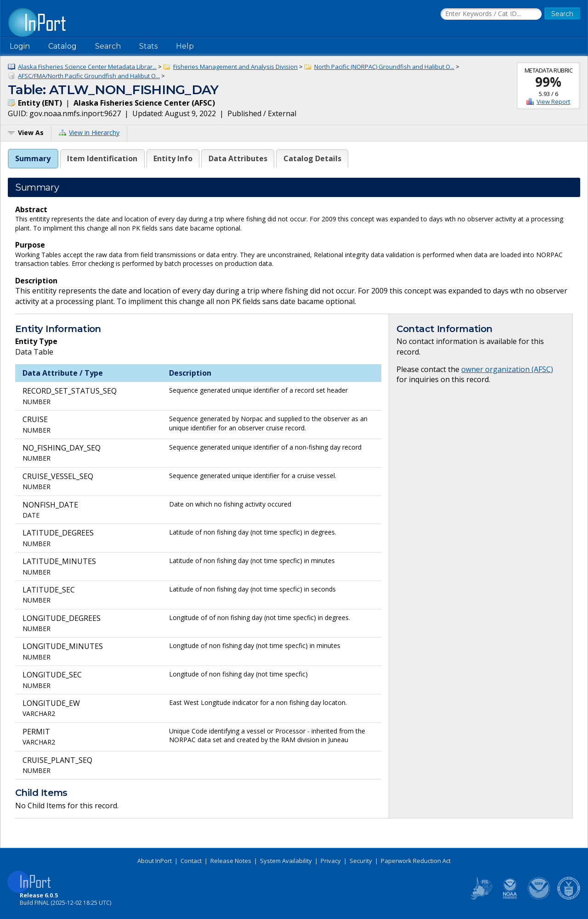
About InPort (155, 861)
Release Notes (231, 861)
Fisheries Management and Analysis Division (235, 67)
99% (548, 82)
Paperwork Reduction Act (416, 861)
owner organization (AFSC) (507, 369)
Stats (148, 46)
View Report (553, 101)
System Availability (286, 861)
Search (108, 46)
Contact (191, 861)
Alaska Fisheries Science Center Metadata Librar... (87, 67)
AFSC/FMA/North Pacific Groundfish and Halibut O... (89, 76)
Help (185, 46)
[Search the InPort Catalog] (491, 14)
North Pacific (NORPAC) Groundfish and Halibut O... (384, 67)
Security (361, 861)
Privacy (331, 861)
